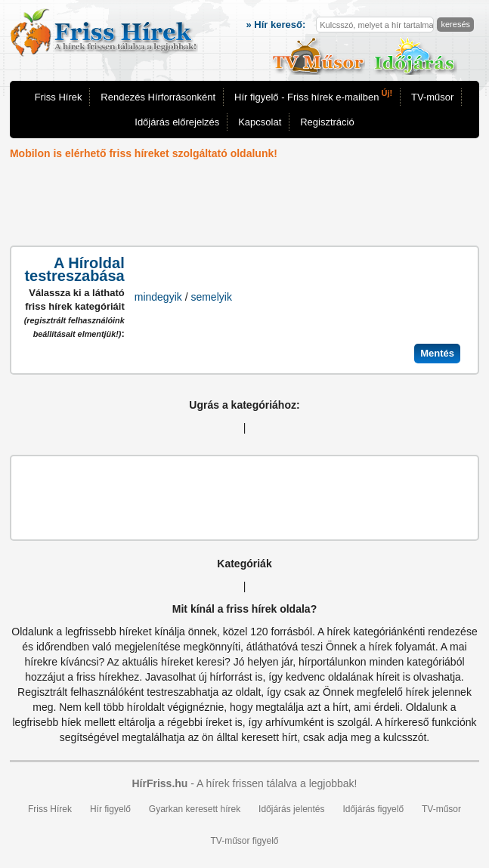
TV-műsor (432, 97)
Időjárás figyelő (373, 809)
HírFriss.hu (159, 783)
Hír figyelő (110, 809)
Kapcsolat (260, 122)
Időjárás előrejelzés (177, 122)
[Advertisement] (244, 204)
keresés (455, 24)
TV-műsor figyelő (244, 841)
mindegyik (158, 297)
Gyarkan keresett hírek (195, 809)
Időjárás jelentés (291, 809)
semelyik (211, 297)
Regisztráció (327, 122)
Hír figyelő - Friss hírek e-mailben (313, 96)
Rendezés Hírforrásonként (158, 97)
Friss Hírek (59, 97)
